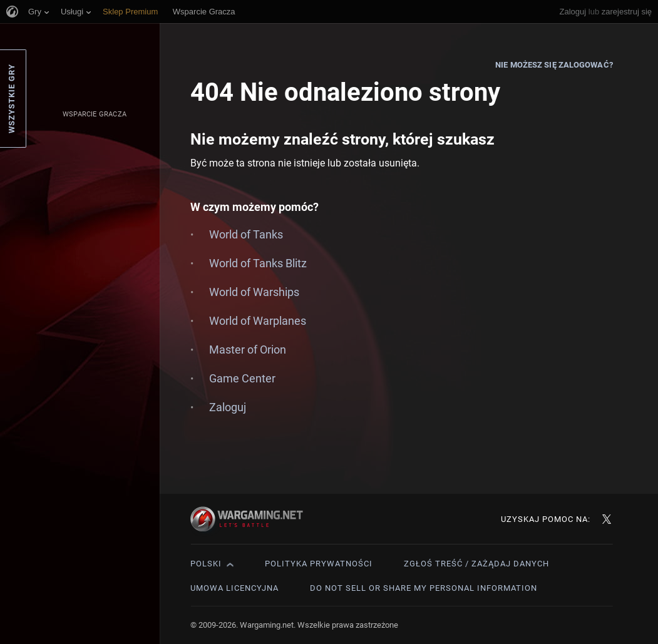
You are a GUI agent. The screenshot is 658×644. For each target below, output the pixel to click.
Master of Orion (248, 350)
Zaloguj (573, 12)
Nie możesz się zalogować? (554, 65)
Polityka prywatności (319, 564)
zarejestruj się (627, 12)
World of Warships (254, 292)
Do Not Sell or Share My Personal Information (424, 588)
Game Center (242, 378)
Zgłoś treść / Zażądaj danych (476, 564)
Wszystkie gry (12, 99)
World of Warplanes (258, 321)
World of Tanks (246, 234)
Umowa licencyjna (234, 588)
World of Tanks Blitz (258, 263)
